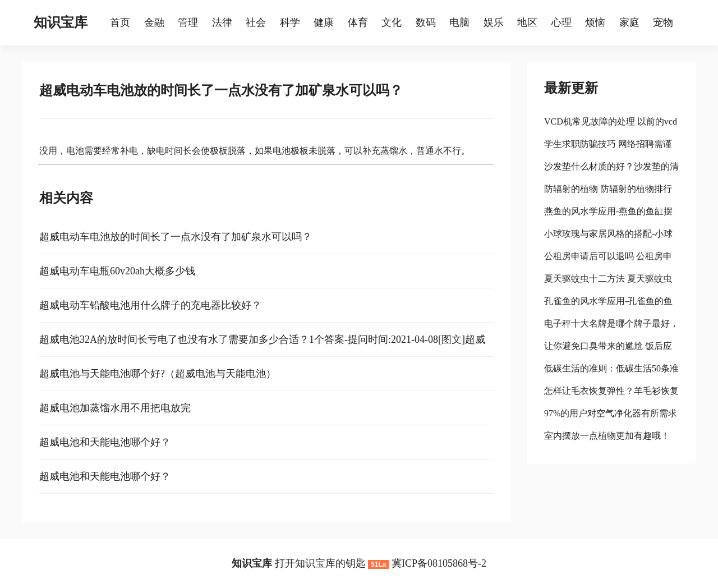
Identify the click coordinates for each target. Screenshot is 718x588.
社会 (256, 22)
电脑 (459, 22)
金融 (154, 22)
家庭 (629, 22)
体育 (358, 22)
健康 (324, 22)
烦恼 (595, 22)
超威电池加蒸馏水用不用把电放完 (115, 408)
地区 (527, 22)
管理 (188, 22)
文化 (392, 22)
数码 (426, 22)
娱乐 (494, 22)
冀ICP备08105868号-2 (439, 563)
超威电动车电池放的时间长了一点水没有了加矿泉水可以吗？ (176, 237)
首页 (120, 22)
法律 (222, 22)
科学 (290, 22)
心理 (561, 22)
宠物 (663, 22)
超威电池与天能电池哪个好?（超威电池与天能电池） (158, 374)
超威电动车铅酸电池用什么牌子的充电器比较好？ (150, 305)
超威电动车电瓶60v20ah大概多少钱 (117, 271)
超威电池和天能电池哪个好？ (105, 442)
